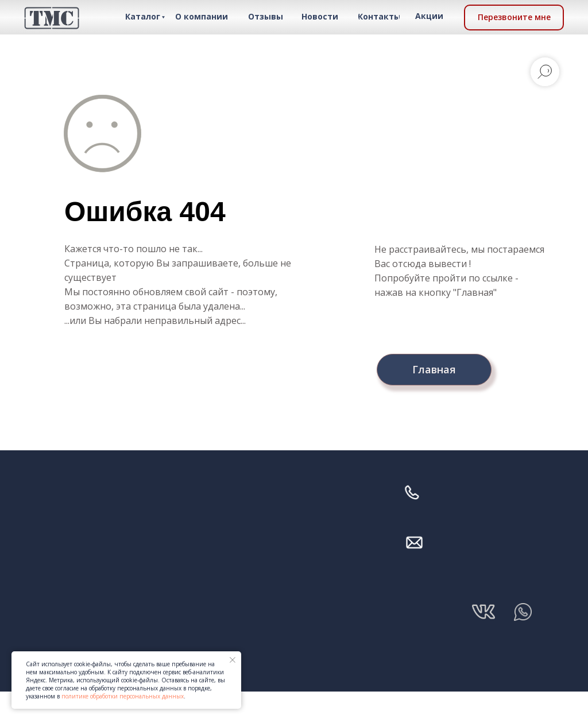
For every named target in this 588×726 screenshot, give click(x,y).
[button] (514, 18)
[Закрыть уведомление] (233, 660)
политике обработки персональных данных (123, 696)
